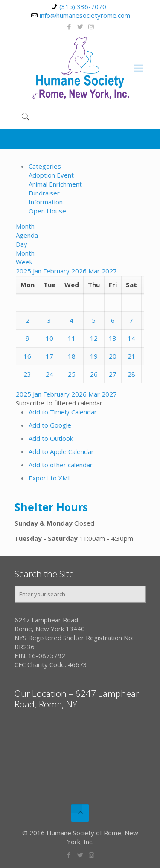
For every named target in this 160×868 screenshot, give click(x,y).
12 (94, 338)
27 (113, 374)
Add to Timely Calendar (63, 412)
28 (131, 374)
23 (27, 374)
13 (113, 338)
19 (94, 356)
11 (72, 338)
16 (27, 356)
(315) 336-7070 (83, 6)
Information (46, 202)
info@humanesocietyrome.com (85, 15)
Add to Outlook (51, 438)
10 (49, 338)
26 (94, 374)
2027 (109, 271)
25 (72, 374)
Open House (47, 211)
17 (49, 356)
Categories (45, 166)
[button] (59, 403)
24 (49, 374)
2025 (24, 271)
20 (113, 356)
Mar (95, 271)
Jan (38, 271)
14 (131, 338)
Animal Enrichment (55, 184)
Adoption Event (51, 175)
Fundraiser (44, 193)
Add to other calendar (61, 465)
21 (131, 356)
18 (72, 356)
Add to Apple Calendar (61, 451)
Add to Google (50, 425)
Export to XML (50, 478)
